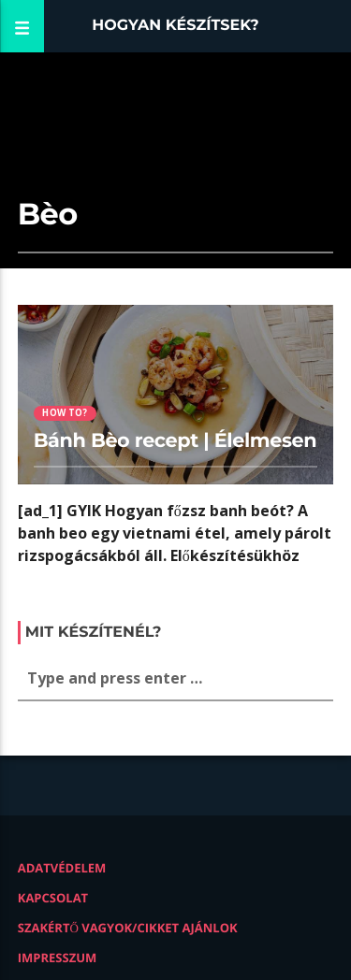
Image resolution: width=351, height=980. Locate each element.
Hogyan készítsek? (175, 26)
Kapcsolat (53, 898)
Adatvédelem (62, 868)
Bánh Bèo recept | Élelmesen (175, 441)
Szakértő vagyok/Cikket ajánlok (128, 928)
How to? (65, 413)
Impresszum (58, 958)
